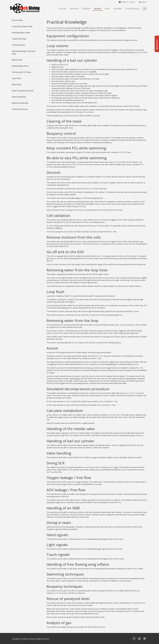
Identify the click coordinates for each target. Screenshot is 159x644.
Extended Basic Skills (21, 33)
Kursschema (17, 20)
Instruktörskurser (20, 109)
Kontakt (117, 8)
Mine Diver (17, 84)
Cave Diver (17, 78)
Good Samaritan (19, 97)
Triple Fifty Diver (19, 39)
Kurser (98, 8)
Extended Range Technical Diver (23, 52)
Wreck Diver (17, 60)
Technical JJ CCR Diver (21, 72)
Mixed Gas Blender (20, 103)
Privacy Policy (132, 8)
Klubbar (87, 8)
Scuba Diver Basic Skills (22, 26)
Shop (107, 8)
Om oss (63, 8)
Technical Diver (19, 45)
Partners (74, 8)
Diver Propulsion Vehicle (23, 91)
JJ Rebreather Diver (20, 66)
